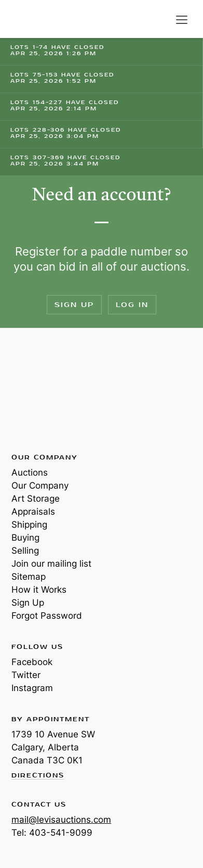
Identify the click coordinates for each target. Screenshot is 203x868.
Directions (38, 776)
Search (160, 20)
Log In (132, 305)
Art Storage (36, 499)
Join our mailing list (51, 564)
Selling (25, 551)
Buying (25, 538)
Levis (45, 390)
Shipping (29, 525)
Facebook (32, 662)
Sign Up (74, 305)
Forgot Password (47, 616)
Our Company (40, 486)
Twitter (26, 675)
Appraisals (33, 512)
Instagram (32, 688)
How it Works (39, 590)
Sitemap (29, 577)
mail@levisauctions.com (61, 820)
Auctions (30, 473)
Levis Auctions (36, 19)
